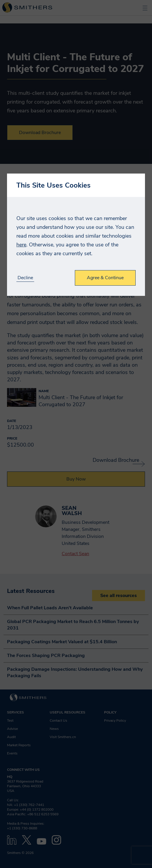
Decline (25, 278)
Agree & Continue (105, 278)
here (21, 245)
